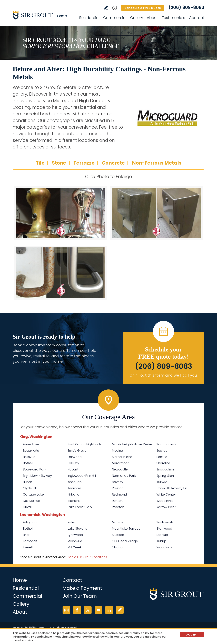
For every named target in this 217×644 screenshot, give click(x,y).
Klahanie (74, 501)
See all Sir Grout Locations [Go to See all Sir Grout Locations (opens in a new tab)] (87, 557)
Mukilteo (118, 535)
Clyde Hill (30, 488)
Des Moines (31, 501)
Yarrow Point (166, 507)
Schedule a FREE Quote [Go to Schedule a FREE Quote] (143, 8)
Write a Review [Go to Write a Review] (106, 8)
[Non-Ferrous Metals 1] (61, 213)
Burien (27, 482)
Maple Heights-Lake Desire (132, 444)
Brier (26, 535)
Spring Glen (165, 476)
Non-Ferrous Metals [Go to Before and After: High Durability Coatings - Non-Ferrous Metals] (157, 163)
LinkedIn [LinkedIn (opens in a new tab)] (109, 610)
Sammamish (166, 444)
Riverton (118, 507)
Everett (28, 547)
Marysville (75, 541)
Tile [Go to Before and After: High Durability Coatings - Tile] (40, 163)
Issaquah (75, 482)
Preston (118, 488)
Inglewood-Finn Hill (82, 476)
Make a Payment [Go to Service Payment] (82, 588)
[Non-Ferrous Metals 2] (156, 213)
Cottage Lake (33, 494)
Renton (117, 501)
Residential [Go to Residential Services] (89, 18)
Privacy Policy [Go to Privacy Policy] (139, 633)
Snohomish (165, 522)
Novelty (117, 482)
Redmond (119, 494)
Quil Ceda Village (125, 541)
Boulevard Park (34, 469)
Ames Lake (31, 444)
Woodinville (165, 501)
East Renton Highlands (84, 444)
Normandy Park (124, 476)
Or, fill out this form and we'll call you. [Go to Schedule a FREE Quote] (164, 375)
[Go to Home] (43, 15)
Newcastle (120, 469)
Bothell (28, 463)
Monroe (118, 522)
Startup (162, 535)
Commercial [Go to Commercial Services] (115, 18)
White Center (166, 494)
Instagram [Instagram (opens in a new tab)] (66, 610)
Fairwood (75, 457)
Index (71, 522)
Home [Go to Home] (20, 580)
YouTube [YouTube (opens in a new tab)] (98, 610)
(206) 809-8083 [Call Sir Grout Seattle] (186, 7)
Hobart (73, 469)
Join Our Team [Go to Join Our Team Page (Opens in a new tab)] (80, 596)
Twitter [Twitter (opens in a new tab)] (88, 610)
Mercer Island (122, 457)
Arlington (30, 522)
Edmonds (30, 541)
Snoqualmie (165, 469)
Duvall (28, 507)
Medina (117, 451)
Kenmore (74, 488)
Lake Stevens (77, 529)
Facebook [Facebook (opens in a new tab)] (77, 610)
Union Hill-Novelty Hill (172, 488)
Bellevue (29, 457)
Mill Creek (75, 547)
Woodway (164, 547)
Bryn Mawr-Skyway (37, 476)
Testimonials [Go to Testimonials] (173, 18)
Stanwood (164, 529)
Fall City (73, 463)
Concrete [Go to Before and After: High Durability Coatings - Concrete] (113, 163)
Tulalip (161, 541)
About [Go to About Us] (152, 18)
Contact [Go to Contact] (197, 18)
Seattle (162, 457)
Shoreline (163, 463)
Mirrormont (120, 463)
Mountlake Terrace (126, 529)
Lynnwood (75, 535)
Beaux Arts (31, 451)
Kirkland (73, 494)
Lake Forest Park (80, 507)
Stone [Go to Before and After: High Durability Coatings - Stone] (59, 163)
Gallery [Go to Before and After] (137, 18)
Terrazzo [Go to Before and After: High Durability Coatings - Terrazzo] (84, 163)
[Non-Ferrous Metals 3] (61, 273)
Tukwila (162, 482)
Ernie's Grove (77, 451)
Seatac (162, 451)
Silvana (117, 547)
